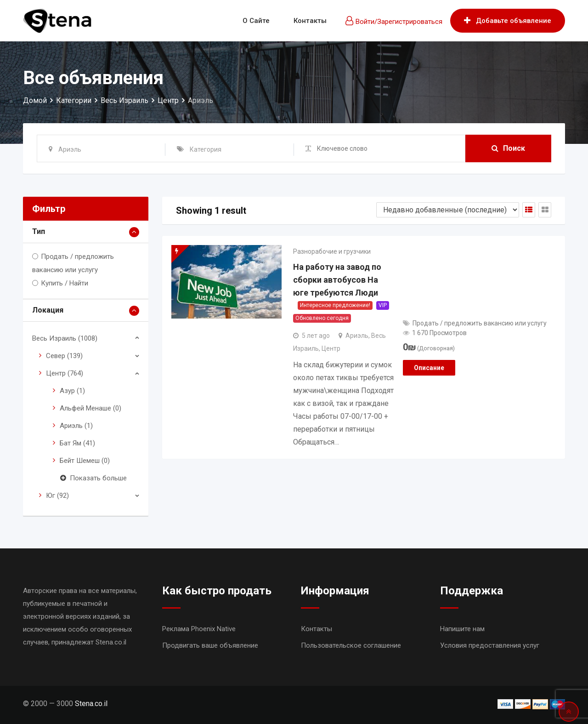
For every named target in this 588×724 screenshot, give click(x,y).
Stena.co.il (91, 704)
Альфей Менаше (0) (90, 408)
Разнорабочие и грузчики (332, 251)
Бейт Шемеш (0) (85, 461)
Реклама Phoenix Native (199, 629)
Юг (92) (57, 496)
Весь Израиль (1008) (65, 338)
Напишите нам (462, 629)
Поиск (508, 148)
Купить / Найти (65, 283)
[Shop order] (448, 210)
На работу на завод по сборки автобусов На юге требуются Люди (337, 280)
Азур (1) (72, 391)
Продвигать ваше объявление (210, 645)
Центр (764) (65, 373)
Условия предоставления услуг (490, 645)
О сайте (256, 21)
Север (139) (64, 356)
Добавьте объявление (508, 21)
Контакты (310, 21)
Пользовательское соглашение (351, 645)
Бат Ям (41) (77, 443)
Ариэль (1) (76, 426)
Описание (429, 368)
